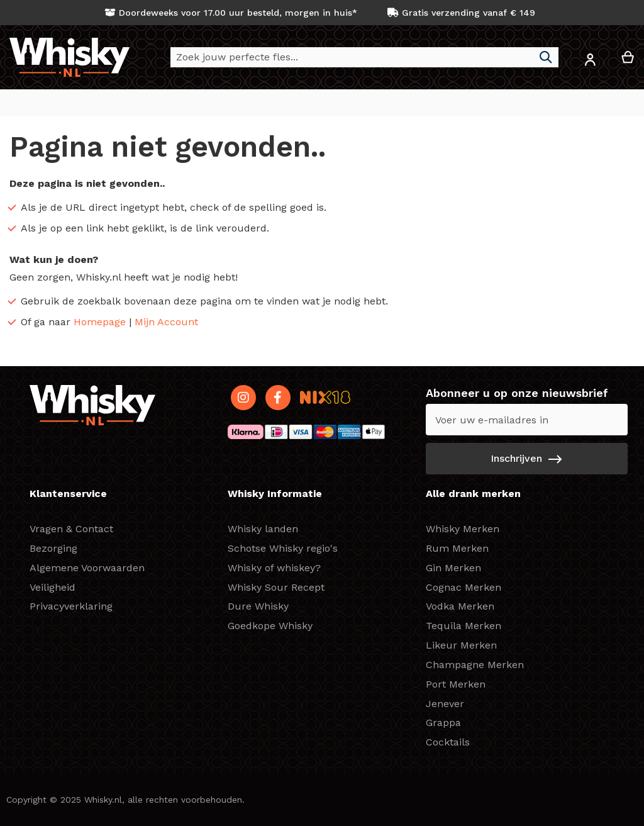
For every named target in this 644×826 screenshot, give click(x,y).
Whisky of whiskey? (274, 568)
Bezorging (53, 548)
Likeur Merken (461, 646)
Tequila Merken (464, 626)
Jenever (445, 704)
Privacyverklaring (71, 607)
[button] (590, 62)
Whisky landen (263, 529)
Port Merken (456, 684)
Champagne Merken (475, 665)
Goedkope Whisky (270, 626)
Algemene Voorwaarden (87, 568)
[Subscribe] (527, 459)
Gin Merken (453, 568)
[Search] (546, 57)
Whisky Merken (463, 529)
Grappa (443, 723)
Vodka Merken (460, 607)
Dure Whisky (258, 607)
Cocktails (448, 743)
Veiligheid (53, 587)
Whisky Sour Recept (276, 587)
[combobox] (364, 57)
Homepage (100, 322)
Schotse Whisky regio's (283, 548)
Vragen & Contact (71, 529)
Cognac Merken (464, 587)
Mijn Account (166, 322)
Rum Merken (457, 548)
